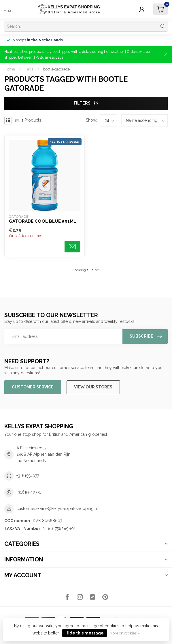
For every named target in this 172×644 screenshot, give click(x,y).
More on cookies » (125, 633)
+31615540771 (29, 476)
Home (10, 69)
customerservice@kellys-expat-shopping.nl (57, 509)
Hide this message (85, 633)
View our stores (93, 387)
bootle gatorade (56, 69)
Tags (29, 69)
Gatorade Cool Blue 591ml (42, 221)
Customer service (33, 387)
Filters (86, 103)
